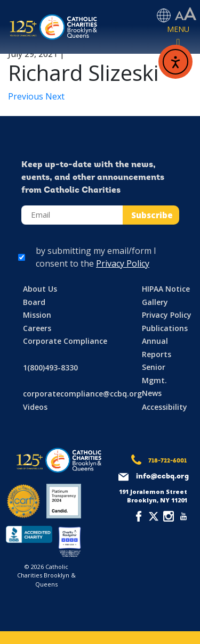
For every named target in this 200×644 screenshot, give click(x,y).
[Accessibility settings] (186, 14)
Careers (37, 328)
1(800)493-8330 (50, 368)
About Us (40, 289)
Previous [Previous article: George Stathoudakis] (27, 96)
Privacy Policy (123, 263)
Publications (165, 328)
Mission (37, 315)
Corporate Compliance (65, 341)
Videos (35, 407)
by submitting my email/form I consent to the (96, 257)
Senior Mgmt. (154, 374)
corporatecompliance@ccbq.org (82, 394)
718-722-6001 (167, 461)
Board (34, 302)
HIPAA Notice (166, 289)
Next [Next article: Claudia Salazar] (55, 96)
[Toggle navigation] (178, 37)
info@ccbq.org (162, 477)
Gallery (155, 302)
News (152, 393)
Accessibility (165, 407)
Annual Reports (157, 348)
